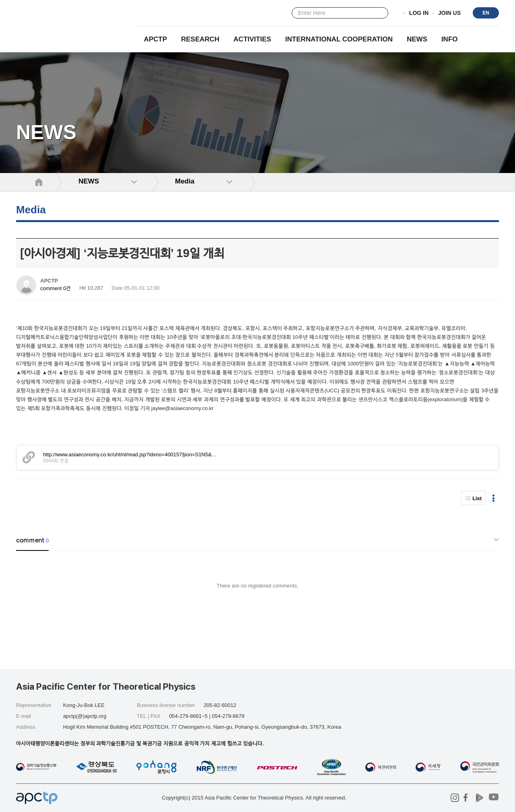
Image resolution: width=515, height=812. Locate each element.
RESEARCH (200, 39)
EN (486, 13)
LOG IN (419, 13)
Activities (252, 39)
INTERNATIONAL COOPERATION (339, 39)
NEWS (417, 39)
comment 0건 (56, 288)
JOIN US (449, 13)
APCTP (155, 39)
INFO (450, 39)
